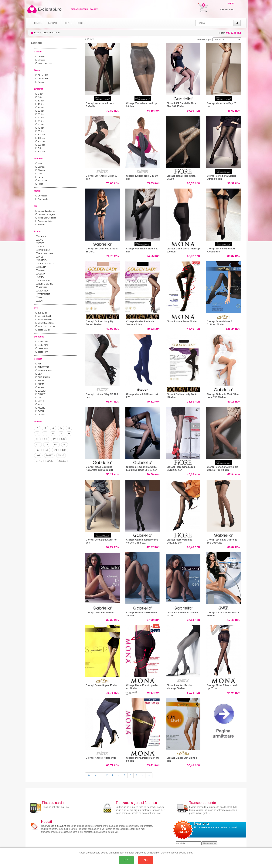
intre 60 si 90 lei (43, 320)
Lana (38, 174)
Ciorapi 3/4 (41, 79)
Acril (38, 163)
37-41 (39, 461)
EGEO (39, 243)
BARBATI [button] (53, 23)
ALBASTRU (42, 367)
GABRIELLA (42, 250)
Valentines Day (43, 63)
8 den (39, 97)
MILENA (40, 267)
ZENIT (39, 301)
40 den (39, 118)
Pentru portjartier (44, 221)
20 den (39, 111)
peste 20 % (41, 345)
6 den (39, 94)
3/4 (47, 445)
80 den (39, 131)
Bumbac (40, 167)
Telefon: (230, 33)
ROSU (39, 411)
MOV (38, 404)
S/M (64, 450)
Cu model (41, 196)
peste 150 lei (42, 330)
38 (69, 434)
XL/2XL (62, 461)
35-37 (61, 455)
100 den (40, 135)
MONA (39, 270)
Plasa (39, 184)
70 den (39, 128)
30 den (39, 114)
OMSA (39, 277)
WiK (38, 298)
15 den (39, 107)
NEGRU (40, 408)
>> (149, 775)
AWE (39, 240)
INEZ (39, 257)
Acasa (35, 33)
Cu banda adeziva (44, 211)
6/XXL (50, 461)
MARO (39, 401)
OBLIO (40, 274)
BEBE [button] (81, 23)
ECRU (39, 387)
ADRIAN (40, 236)
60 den (39, 124)
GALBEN (40, 391)
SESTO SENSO (44, 284)
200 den (40, 145)
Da (126, 860)
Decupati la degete (45, 214)
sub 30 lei (41, 313)
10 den (39, 101)
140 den (40, 141)
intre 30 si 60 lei (43, 316)
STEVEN (41, 287)
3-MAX (49, 455)
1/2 (54, 439)
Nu (146, 860)
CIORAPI (54, 33)
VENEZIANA (42, 294)
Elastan (40, 170)
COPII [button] (68, 23)
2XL (38, 445)
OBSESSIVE (42, 281)
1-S (46, 439)
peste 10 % (41, 342)
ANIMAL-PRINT (43, 370)
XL (37, 439)
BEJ (38, 374)
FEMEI (45, 33)
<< (89, 775)
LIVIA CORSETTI (44, 264)
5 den (39, 148)
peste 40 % (41, 352)
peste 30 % (41, 348)
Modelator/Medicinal (45, 218)
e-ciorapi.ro (60, 826)
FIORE (40, 247)
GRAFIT (40, 394)
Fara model (41, 199)
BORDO (40, 381)
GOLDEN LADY (44, 253)
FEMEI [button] (38, 23)
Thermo (40, 225)
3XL (56, 445)
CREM (39, 384)
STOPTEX (41, 291)
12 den (39, 104)
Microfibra (41, 180)
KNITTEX (41, 260)
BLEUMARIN (42, 377)
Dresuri (39, 82)
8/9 (55, 450)
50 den (39, 121)
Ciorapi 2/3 (41, 75)
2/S (63, 439)
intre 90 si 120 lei (44, 323)
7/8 (47, 450)
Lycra (39, 177)
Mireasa (40, 60)
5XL (38, 450)
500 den (40, 152)
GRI (38, 398)
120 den (40, 138)
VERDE (40, 415)
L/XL (38, 455)
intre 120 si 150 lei (44, 326)
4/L (65, 445)
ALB (38, 364)
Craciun (40, 57)
